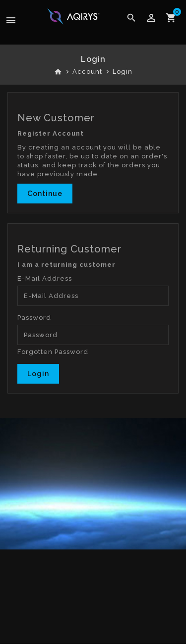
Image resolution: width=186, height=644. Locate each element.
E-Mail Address (45, 278)
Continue (45, 194)
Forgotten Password (53, 352)
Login (123, 72)
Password (34, 318)
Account (87, 72)
